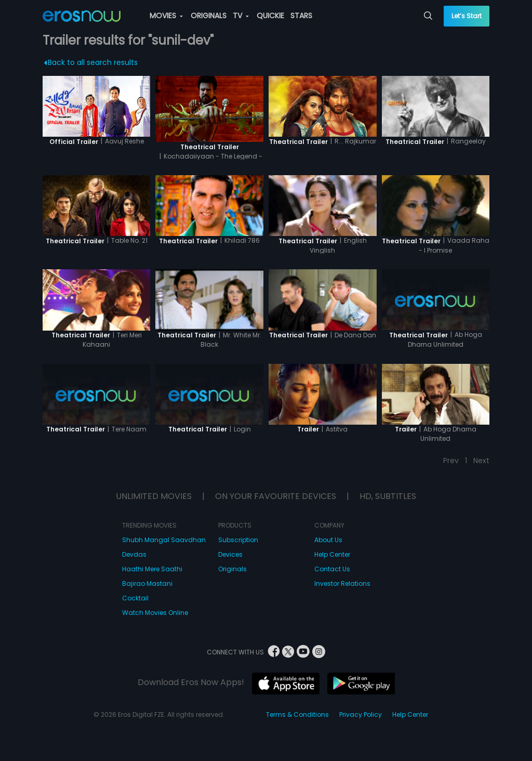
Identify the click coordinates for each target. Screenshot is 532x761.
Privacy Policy (361, 714)
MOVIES (166, 16)
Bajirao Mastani (147, 583)
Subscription (238, 540)
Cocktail (135, 598)
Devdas (134, 554)
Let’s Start (467, 16)
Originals (232, 569)
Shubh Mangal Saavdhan (164, 540)
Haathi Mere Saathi (152, 569)
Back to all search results (91, 62)
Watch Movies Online (155, 613)
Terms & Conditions (297, 714)
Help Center (332, 554)
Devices (230, 554)
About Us (328, 540)
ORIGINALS (209, 16)
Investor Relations (342, 583)
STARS (301, 16)
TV (241, 16)
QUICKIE (270, 16)
